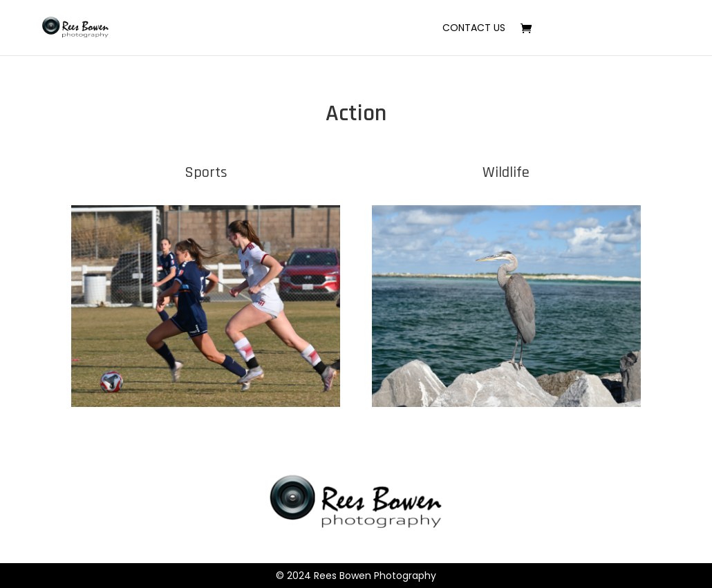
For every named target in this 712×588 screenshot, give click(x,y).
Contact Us (474, 29)
